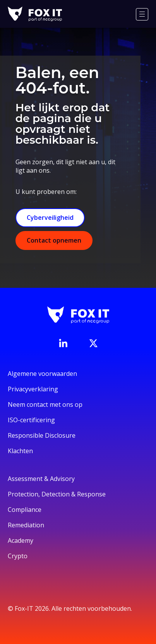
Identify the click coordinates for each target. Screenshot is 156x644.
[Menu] (142, 14)
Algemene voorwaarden (42, 374)
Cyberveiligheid (50, 217)
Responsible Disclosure (42, 435)
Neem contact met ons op (45, 404)
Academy (21, 540)
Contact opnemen (54, 240)
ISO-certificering (31, 420)
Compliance (25, 510)
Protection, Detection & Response (57, 494)
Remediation (26, 525)
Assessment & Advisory (41, 479)
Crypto (18, 556)
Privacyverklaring (33, 389)
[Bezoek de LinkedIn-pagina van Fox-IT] (63, 343)
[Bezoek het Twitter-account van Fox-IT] (93, 343)
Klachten (20, 451)
